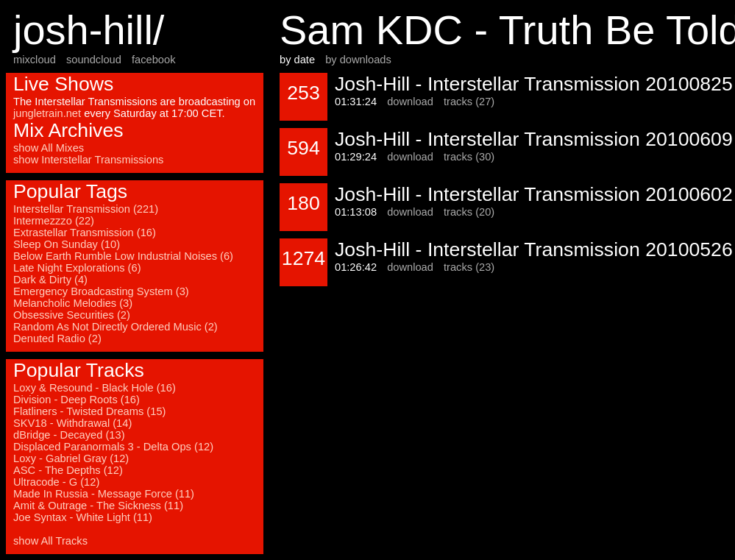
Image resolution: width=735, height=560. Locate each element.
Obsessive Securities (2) (72, 315)
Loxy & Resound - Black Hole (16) (95, 388)
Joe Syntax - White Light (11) (83, 517)
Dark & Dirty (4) (50, 280)
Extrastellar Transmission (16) (85, 233)
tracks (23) (469, 267)
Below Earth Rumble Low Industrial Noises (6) (123, 256)
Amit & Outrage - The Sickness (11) (98, 506)
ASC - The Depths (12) (68, 470)
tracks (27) (469, 102)
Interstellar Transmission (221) (86, 209)
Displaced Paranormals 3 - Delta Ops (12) (113, 447)
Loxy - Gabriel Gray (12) (71, 458)
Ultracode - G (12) (56, 482)
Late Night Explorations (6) (77, 268)
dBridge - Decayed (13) (69, 435)
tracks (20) (469, 212)
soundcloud (94, 60)
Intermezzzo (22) (54, 221)
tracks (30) (469, 157)
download (410, 102)
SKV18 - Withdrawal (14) (72, 423)
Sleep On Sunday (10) (67, 244)
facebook (153, 60)
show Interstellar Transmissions (88, 160)
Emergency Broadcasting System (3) (101, 291)
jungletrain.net (47, 113)
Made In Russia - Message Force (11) (104, 494)
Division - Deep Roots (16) (77, 400)
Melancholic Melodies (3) (73, 303)
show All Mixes (49, 148)
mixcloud (35, 60)
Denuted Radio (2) (57, 339)
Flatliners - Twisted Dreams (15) (89, 411)
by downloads (358, 60)
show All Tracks (50, 541)
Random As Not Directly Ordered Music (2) (116, 327)
